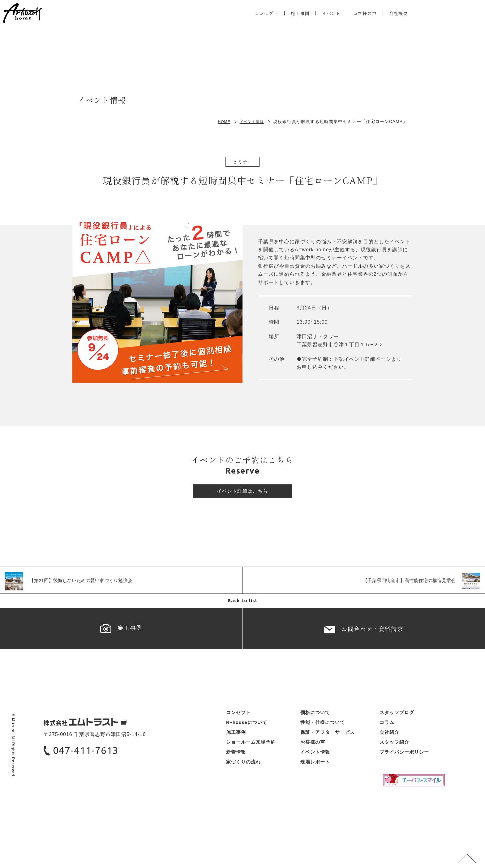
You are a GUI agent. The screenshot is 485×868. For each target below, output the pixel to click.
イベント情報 (250, 121)
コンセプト (256, 17)
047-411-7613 (94, 777)
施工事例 (292, 17)
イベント (326, 17)
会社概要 (399, 17)
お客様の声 (362, 17)
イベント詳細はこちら (242, 494)
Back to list (242, 606)
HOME (220, 121)
